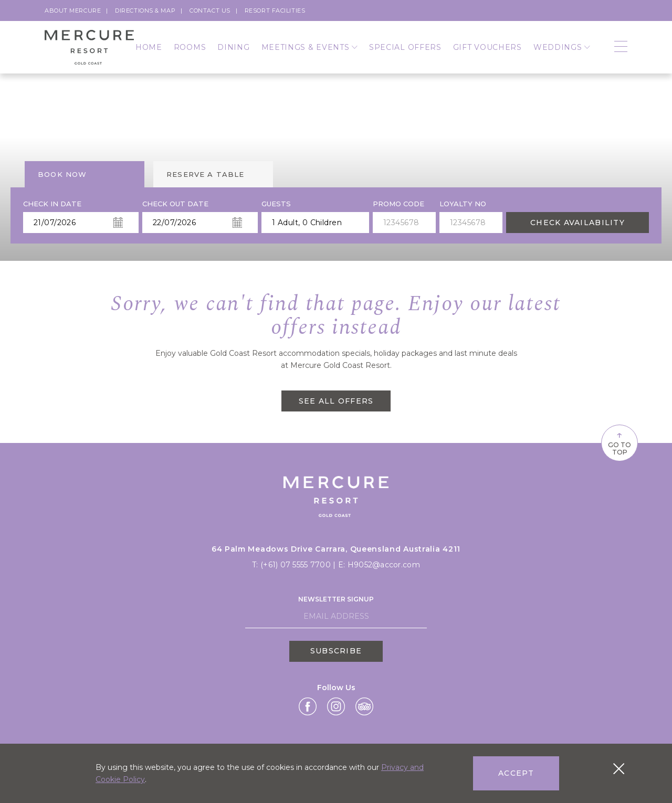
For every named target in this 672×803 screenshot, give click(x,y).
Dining (233, 47)
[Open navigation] (621, 47)
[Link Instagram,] (336, 706)
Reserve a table (206, 174)
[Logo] (89, 47)
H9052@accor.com (384, 565)
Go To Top (619, 442)
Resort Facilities (275, 10)
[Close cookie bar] (619, 769)
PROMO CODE (398, 204)
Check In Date (52, 204)
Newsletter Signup (336, 599)
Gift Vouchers (487, 47)
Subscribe (336, 651)
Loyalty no (463, 204)
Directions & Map (145, 10)
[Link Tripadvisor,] (364, 706)
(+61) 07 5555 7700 (297, 565)
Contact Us (210, 10)
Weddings (562, 47)
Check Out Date (175, 204)
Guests (276, 204)
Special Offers (405, 47)
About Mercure (73, 10)
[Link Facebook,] (308, 706)
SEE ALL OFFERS (336, 401)
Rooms (190, 47)
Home (149, 47)
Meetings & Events (309, 47)
